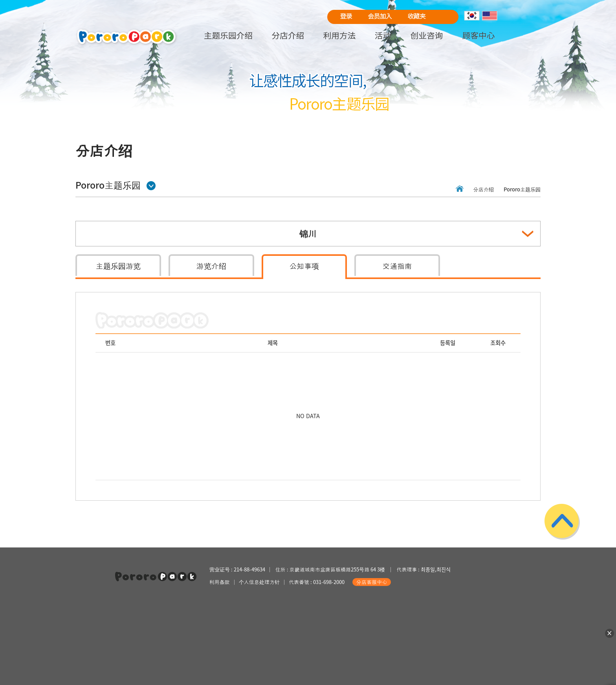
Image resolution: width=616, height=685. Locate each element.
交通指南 (397, 266)
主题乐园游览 (118, 266)
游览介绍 (211, 266)
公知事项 (304, 266)
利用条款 (220, 582)
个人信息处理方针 (259, 582)
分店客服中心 (372, 582)
